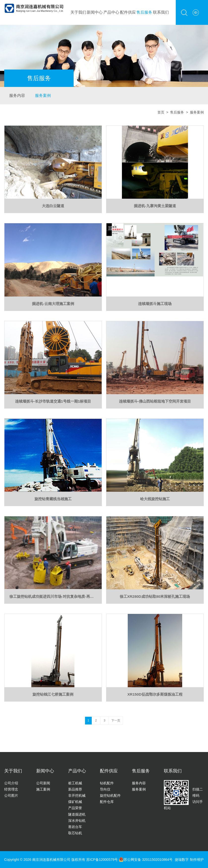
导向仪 (105, 789)
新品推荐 (75, 789)
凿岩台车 (75, 827)
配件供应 (128, 12)
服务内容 (17, 95)
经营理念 (11, 789)
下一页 (116, 720)
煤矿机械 (75, 802)
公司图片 (11, 795)
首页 (161, 112)
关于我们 (78, 12)
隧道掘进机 (77, 814)
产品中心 (111, 12)
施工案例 (43, 789)
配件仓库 (107, 802)
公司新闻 (43, 783)
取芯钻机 (75, 833)
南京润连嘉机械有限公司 (51, 860)
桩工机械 (75, 783)
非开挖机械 (77, 795)
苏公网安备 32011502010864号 (146, 860)
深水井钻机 (77, 821)
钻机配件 (107, 783)
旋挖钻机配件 (110, 795)
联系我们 (161, 12)
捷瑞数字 (182, 860)
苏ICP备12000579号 (103, 860)
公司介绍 (11, 783)
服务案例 (43, 95)
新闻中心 (95, 12)
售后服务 (144, 12)
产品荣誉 (75, 808)
